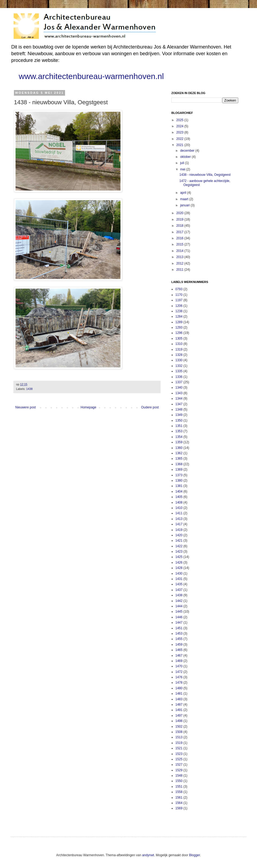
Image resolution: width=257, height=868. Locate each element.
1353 (179, 431)
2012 (180, 263)
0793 (179, 289)
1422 (179, 546)
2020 (180, 213)
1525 (179, 759)
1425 (179, 557)
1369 (179, 470)
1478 (179, 683)
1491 (179, 710)
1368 (179, 464)
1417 (179, 524)
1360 (179, 448)
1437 (179, 590)
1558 (179, 792)
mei (183, 169)
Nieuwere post (26, 407)
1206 (179, 306)
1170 (179, 295)
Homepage (88, 407)
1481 (179, 694)
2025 (180, 120)
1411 (179, 513)
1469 (179, 661)
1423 (179, 552)
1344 (179, 398)
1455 (179, 639)
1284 (179, 316)
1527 (179, 765)
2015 (180, 244)
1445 (179, 612)
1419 (179, 530)
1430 (179, 573)
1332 (179, 366)
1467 (179, 655)
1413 (179, 519)
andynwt (148, 855)
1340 (179, 388)
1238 (179, 311)
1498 (179, 721)
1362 (179, 453)
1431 (179, 579)
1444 (179, 606)
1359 (179, 442)
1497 (179, 716)
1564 (179, 803)
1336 (179, 377)
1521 (179, 748)
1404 (179, 491)
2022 (180, 139)
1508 (179, 732)
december (188, 151)
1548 (179, 776)
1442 (179, 601)
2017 (180, 232)
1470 (179, 666)
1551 (179, 787)
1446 (179, 617)
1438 (29, 389)
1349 (179, 415)
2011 (180, 270)
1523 (179, 754)
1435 (179, 584)
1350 (179, 420)
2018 (180, 226)
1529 (179, 770)
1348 (179, 409)
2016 (180, 238)
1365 (179, 459)
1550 (179, 781)
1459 (179, 645)
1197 (179, 300)
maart (185, 199)
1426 (179, 562)
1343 (179, 393)
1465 (179, 650)
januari (185, 205)
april (184, 193)
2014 (180, 251)
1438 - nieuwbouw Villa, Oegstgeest (205, 175)
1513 (179, 737)
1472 (179, 672)
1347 (179, 404)
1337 (179, 382)
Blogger (194, 855)
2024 (180, 126)
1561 (179, 798)
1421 (179, 541)
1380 (179, 480)
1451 (179, 628)
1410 (179, 508)
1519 (179, 743)
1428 (179, 568)
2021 (180, 145)
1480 (179, 688)
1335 (179, 371)
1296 (179, 333)
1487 (179, 705)
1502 (179, 727)
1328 (179, 355)
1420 (179, 535)
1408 (179, 502)
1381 (179, 486)
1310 (179, 344)
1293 (179, 327)
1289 (179, 322)
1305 (179, 338)
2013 (180, 257)
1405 (179, 497)
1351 (179, 426)
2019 (180, 219)
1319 (179, 349)
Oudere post (150, 407)
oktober (186, 157)
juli (183, 163)
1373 (179, 475)
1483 (179, 699)
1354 (179, 437)
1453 (179, 634)
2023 (180, 132)
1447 (179, 623)
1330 (179, 360)
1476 (179, 677)
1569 (179, 808)
